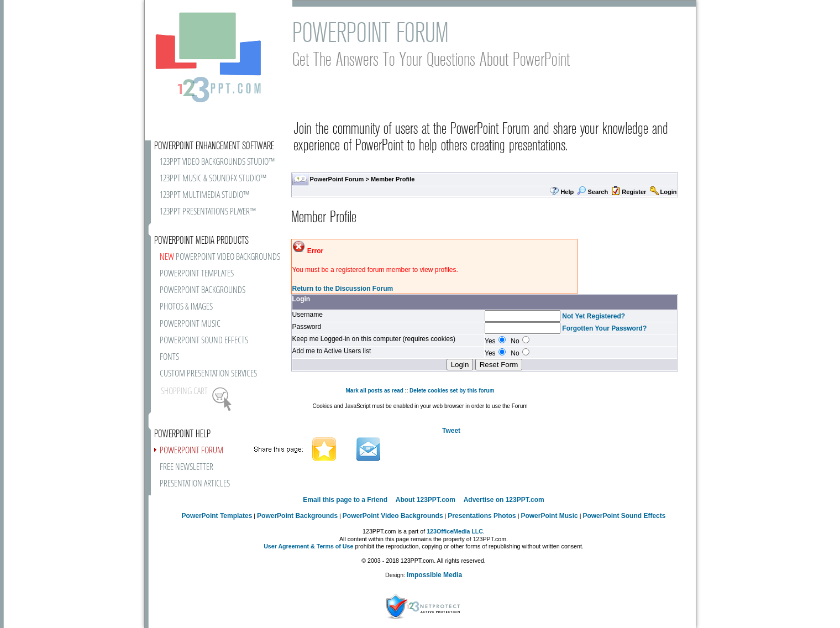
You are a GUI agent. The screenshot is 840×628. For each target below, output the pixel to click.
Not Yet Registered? (594, 316)
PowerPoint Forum (337, 179)
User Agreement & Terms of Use (308, 546)
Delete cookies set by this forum (452, 391)
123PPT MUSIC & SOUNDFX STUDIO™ (213, 179)
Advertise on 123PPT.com (504, 500)
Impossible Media (434, 575)
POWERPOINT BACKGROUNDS (203, 291)
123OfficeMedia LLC (455, 531)
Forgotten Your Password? (604, 328)
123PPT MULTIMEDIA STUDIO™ (204, 195)
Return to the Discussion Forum (343, 289)
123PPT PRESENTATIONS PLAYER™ (208, 212)
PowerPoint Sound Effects (624, 516)
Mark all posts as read (374, 391)
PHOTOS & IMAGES (186, 307)
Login (669, 192)
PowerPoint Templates (217, 516)
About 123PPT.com (426, 500)
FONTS (169, 357)
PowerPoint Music (549, 516)
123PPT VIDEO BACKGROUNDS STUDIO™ (217, 162)
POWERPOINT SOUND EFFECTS (204, 341)
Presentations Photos (482, 516)
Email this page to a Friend (345, 500)
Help (567, 192)
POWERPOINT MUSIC (190, 324)
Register (634, 192)
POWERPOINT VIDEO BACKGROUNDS (220, 257)
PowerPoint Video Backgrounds (393, 516)
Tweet (451, 431)
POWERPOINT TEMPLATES (197, 274)
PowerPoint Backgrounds (297, 516)
